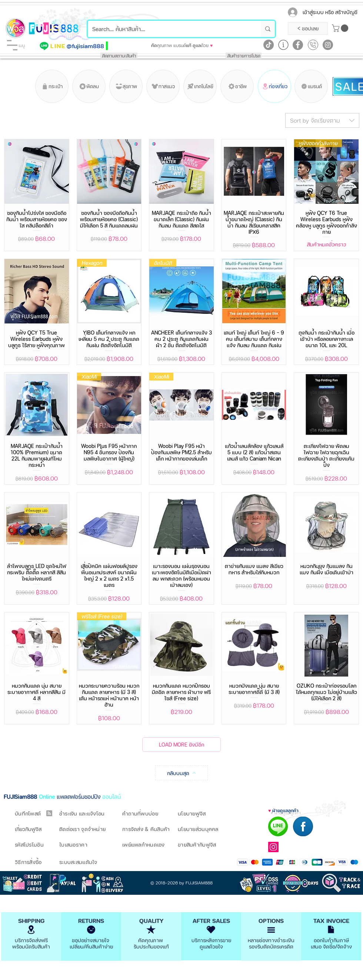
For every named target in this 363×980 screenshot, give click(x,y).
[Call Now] (313, 45)
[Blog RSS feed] (49, 814)
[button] (12, 45)
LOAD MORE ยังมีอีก (181, 745)
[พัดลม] (89, 86)
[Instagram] (328, 45)
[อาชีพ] (237, 86)
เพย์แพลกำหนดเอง (144, 845)
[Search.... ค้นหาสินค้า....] (169, 29)
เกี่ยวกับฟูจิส (28, 829)
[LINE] (58, 46)
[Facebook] (298, 45)
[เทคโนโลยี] (200, 86)
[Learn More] (283, 45)
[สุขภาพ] (126, 86)
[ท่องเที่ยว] (274, 86)
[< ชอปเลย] (308, 29)
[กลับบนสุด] (181, 773)
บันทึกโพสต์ (28, 813)
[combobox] (322, 120)
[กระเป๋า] (52, 86)
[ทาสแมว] (163, 86)
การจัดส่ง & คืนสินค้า (146, 829)
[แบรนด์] (311, 86)
